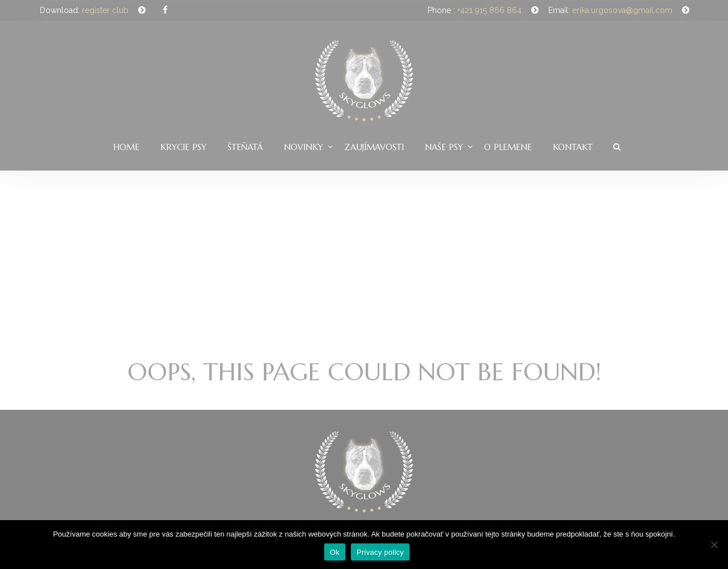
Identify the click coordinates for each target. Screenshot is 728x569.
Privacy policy (380, 552)
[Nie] (714, 545)
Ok (335, 552)
